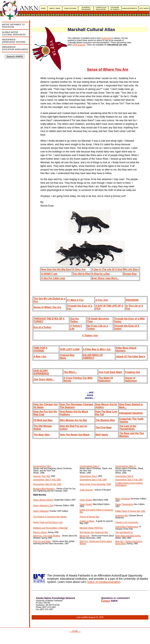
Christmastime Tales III (125, 466)
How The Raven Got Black (75, 435)
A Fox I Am (102, 300)
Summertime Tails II (88, 476)
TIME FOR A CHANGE (40, 349)
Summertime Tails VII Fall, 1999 (47, 484)
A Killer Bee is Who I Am (97, 349)
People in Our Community (127, 522)
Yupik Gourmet (86, 490)
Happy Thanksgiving (124, 504)
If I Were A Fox (75, 300)
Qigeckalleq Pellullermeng (127, 527)
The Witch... (70, 372)
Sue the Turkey (74, 320)
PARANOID (132, 300)
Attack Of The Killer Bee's (131, 357)
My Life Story (131, 269)
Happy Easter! (86, 500)
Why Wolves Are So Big (73, 420)
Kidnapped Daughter (131, 413)
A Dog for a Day (101, 274)
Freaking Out (132, 372)
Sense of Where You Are (47, 307)
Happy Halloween (41, 511)
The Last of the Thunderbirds (128, 427)
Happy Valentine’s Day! (43, 505)
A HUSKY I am (49, 274)
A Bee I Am (40, 357)
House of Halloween (131, 379)
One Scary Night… (44, 379)
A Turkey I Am (90, 336)
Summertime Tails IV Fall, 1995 (47, 480)
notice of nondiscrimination (104, 582)
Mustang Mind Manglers (44, 489)
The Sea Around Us (124, 532)
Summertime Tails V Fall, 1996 (93, 480)
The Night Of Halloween (106, 379)
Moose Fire (85, 536)
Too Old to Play (81, 274)
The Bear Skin (42, 435)
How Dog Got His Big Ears (56, 269)
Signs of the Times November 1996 (95, 484)
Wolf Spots (102, 435)
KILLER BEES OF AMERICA (93, 357)
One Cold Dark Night (110, 372)
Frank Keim (107, 38)
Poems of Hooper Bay (89, 517)
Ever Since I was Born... (105, 278)
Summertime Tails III (124, 476)
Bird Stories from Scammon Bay (94, 532)
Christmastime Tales (42, 466)
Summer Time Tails (42, 476)
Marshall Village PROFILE (91, 528)
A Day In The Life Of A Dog (107, 269)
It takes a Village (87, 521)
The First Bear (104, 427)
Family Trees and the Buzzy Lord (48, 522)
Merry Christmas (123, 499)
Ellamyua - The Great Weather (47, 536)
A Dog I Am (79, 269)
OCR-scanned (79, 45)
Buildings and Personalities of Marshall (50, 528)
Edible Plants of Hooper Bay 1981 (130, 511)
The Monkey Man (105, 420)
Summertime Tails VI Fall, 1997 (129, 480)
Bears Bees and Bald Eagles (128, 536)
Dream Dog (130, 274)
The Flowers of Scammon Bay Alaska (50, 517)
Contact (106, 601)
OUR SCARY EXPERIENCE (41, 372)
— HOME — (75, 631)
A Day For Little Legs (53, 278)
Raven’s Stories (40, 532)
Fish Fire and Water (42, 541)
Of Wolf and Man (43, 420)
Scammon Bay (122, 516)
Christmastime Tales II (89, 466)
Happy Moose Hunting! (43, 500)
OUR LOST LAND (70, 349)
